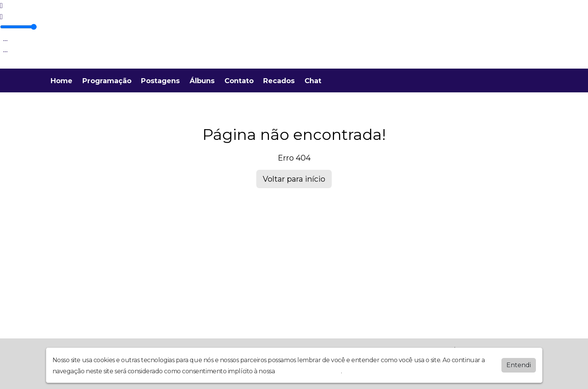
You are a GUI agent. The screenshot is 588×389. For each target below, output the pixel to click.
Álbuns (202, 81)
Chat (313, 81)
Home (61, 81)
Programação (107, 81)
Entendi (519, 365)
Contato (239, 81)
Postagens (160, 81)
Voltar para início (294, 179)
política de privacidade (309, 371)
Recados (279, 81)
